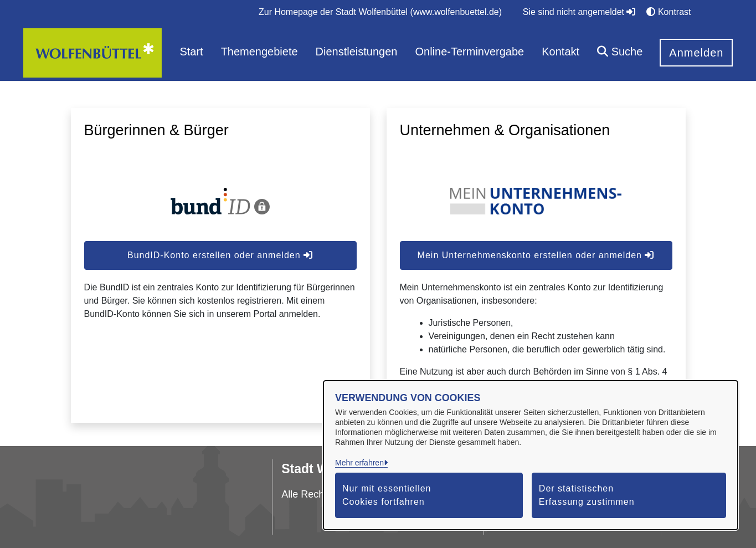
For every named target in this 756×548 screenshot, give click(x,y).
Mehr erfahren (359, 463)
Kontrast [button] (668, 12)
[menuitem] (380, 12)
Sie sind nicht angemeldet (579, 12)
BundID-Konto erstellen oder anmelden (220, 255)
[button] (620, 53)
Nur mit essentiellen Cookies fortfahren (387, 495)
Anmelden (696, 53)
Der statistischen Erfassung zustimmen (587, 495)
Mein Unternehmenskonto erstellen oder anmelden (536, 255)
